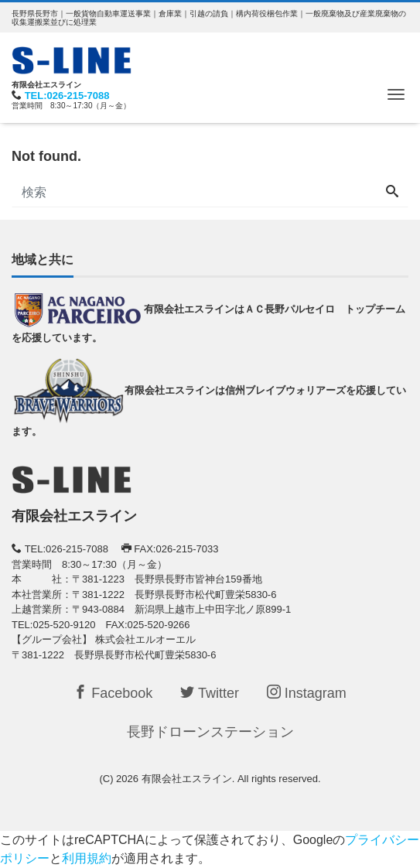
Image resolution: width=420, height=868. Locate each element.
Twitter (210, 693)
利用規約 (87, 858)
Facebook (113, 693)
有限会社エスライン (187, 779)
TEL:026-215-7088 (67, 96)
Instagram (307, 693)
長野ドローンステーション (210, 732)
